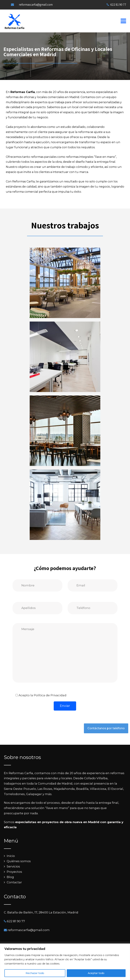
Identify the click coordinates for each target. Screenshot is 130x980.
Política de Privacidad (50, 695)
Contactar (14, 882)
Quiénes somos (19, 861)
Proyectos (14, 872)
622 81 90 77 (116, 5)
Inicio (11, 856)
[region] (65, 962)
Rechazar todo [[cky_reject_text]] (35, 973)
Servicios (13, 866)
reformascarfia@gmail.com (36, 5)
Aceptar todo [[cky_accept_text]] (96, 973)
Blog (10, 877)
